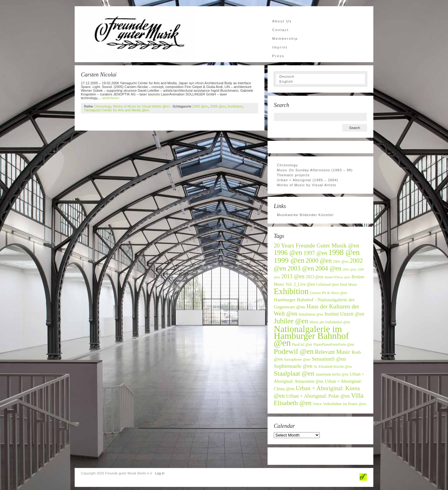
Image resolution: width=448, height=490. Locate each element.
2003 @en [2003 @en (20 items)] (301, 268)
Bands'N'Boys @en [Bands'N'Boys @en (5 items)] (337, 277)
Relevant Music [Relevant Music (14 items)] (333, 352)
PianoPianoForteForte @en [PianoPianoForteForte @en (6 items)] (334, 344)
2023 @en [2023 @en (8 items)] (314, 277)
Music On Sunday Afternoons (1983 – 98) (315, 170)
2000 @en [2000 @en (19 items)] (319, 261)
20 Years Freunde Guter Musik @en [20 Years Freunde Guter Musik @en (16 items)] (317, 245)
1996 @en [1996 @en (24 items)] (288, 253)
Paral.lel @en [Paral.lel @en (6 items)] (302, 344)
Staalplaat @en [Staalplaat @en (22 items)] (294, 373)
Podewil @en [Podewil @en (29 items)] (294, 351)
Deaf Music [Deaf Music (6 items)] (349, 284)
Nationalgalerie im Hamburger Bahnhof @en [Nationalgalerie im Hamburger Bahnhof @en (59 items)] (311, 336)
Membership (285, 39)
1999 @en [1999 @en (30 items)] (289, 260)
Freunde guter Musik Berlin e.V (137, 34)
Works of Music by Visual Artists (307, 185)
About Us (282, 21)
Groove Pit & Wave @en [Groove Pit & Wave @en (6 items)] (329, 293)
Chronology (103, 106)
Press (278, 56)
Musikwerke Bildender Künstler (305, 215)
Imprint (280, 47)
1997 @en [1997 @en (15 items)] (315, 253)
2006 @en (218, 106)
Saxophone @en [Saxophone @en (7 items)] (297, 359)
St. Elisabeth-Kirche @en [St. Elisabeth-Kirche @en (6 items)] (333, 367)
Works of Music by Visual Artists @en (141, 106)
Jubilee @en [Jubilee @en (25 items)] (291, 321)
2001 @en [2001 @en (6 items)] (341, 261)
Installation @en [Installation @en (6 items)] (311, 314)
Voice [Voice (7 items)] (317, 404)
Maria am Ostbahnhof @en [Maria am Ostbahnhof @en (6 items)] (330, 322)
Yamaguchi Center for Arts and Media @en (117, 110)
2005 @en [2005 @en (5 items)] (349, 269)
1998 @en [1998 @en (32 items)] (344, 252)
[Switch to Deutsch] (320, 76)
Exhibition (235, 106)
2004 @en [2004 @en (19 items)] (328, 268)
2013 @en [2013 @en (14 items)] (293, 276)
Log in (160, 473)
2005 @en (200, 106)
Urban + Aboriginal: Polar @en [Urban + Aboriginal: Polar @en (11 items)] (318, 396)
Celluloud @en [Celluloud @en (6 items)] (327, 284)
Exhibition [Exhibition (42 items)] (291, 291)
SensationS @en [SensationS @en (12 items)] (329, 359)
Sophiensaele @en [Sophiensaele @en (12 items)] (293, 366)
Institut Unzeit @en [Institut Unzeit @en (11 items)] (344, 314)
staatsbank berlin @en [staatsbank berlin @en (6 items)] (332, 374)
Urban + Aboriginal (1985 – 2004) (308, 180)
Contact (280, 30)
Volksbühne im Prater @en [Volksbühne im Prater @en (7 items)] (345, 404)
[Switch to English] (320, 81)
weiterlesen (111, 98)
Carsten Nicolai (99, 75)
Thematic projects (293, 175)
